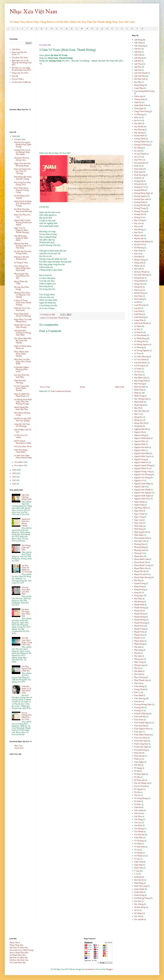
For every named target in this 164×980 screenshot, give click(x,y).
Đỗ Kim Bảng (140, 907)
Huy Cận (138, 223)
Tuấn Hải (138, 753)
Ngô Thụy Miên (141, 508)
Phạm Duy (138, 556)
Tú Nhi (137, 792)
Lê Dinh (138, 326)
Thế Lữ (137, 668)
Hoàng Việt (139, 214)
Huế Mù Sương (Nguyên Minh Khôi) (21, 238)
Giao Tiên (138, 160)
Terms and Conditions (21, 82)
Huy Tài (137, 232)
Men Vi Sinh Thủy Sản (19, 953)
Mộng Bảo (139, 417)
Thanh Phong (140, 620)
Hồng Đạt (138, 287)
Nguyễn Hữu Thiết (142, 453)
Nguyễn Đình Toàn (142, 499)
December (19, 465)
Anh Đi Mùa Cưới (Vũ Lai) (23, 431)
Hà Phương (139, 248)
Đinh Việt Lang (141, 886)
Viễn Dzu (138, 813)
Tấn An (137, 795)
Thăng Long (139, 665)
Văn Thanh (139, 831)
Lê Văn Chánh (140, 359)
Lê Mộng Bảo (140, 341)
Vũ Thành (138, 853)
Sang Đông (139, 586)
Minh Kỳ (138, 393)
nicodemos (90, 969)
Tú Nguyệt (139, 789)
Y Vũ (136, 874)
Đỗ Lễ (137, 910)
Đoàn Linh (139, 892)
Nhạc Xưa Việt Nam (33, 11)
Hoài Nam (53, 318)
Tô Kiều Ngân (140, 774)
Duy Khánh (139, 127)
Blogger (109, 969)
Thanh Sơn (139, 626)
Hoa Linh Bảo (140, 163)
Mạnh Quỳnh (140, 405)
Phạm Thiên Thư (141, 568)
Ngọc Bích (139, 511)
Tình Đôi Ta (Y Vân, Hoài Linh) (22, 309)
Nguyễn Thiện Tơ (141, 468)
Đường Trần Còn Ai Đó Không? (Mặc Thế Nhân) (22, 152)
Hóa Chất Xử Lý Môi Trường (21, 950)
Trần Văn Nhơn (141, 738)
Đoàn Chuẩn (139, 889)
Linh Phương (140, 317)
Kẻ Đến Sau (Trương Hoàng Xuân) (23, 252)
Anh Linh (138, 55)
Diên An (138, 117)
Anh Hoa (138, 49)
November (19, 462)
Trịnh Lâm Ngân (141, 747)
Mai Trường (139, 384)
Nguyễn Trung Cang (143, 471)
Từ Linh (137, 801)
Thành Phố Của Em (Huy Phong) (22, 326)
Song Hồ (138, 593)
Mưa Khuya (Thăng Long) (22, 414)
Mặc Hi (137, 408)
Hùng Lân (138, 266)
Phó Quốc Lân (140, 541)
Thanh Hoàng (63, 318)
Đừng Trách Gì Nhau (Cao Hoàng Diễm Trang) (23, 203)
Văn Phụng (139, 829)
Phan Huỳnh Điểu (141, 538)
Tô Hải (137, 771)
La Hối (137, 302)
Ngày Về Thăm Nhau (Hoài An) (23, 347)
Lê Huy (137, 329)
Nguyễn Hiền (140, 450)
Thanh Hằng (139, 614)
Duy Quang (139, 133)
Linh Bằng (139, 314)
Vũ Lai (137, 850)
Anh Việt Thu (140, 76)
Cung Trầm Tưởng (142, 111)
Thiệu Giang (139, 644)
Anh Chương (139, 46)
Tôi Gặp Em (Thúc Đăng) (22, 288)
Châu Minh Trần (141, 105)
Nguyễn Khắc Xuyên (143, 456)
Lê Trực (138, 353)
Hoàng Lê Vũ (140, 187)
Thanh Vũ (138, 638)
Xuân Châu (139, 862)
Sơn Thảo (138, 599)
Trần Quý (138, 732)
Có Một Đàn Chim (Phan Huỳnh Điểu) (23, 457)
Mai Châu (138, 375)
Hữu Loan (138, 290)
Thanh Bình (139, 605)
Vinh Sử (137, 807)
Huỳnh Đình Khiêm (142, 242)
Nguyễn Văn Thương (143, 474)
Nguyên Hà (139, 432)
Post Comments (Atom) (61, 391)
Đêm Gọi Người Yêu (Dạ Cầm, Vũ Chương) (22, 171)
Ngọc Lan (138, 520)
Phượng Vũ (139, 553)
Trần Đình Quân (141, 741)
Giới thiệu (16, 49)
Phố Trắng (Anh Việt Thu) (26, 548)
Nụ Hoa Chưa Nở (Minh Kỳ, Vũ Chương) (27, 569)
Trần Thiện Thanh (142, 735)
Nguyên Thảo (140, 441)
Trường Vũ (139, 710)
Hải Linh (138, 269)
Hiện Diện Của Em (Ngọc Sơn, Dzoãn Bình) (23, 361)
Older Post (120, 387)
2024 (14, 484)
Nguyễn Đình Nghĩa (142, 496)
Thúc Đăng (139, 662)
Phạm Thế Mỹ (140, 571)
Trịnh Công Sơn (141, 744)
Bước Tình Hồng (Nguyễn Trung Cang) (21, 190)
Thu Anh (138, 647)
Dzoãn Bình (139, 136)
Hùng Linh (139, 263)
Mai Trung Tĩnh (141, 381)
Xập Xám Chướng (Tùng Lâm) (27, 497)
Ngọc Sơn (138, 523)
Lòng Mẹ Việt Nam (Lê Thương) (22, 425)
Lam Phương (140, 305)
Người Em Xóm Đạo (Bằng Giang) (26, 522)
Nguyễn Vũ (139, 481)
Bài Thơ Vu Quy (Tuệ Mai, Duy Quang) (23, 420)
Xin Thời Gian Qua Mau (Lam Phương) (23, 210)
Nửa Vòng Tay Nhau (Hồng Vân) (22, 184)
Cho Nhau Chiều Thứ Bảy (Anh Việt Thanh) (23, 340)
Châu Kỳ (138, 102)
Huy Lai (137, 226)
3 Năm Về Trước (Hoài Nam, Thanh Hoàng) (23, 303)
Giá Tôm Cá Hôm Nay (19, 948)
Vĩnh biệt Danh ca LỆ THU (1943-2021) (26, 690)
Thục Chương (140, 677)
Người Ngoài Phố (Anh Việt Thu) (21, 408)
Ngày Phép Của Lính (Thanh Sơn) (23, 320)
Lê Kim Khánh (140, 335)
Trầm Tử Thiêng (141, 714)
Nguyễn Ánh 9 (140, 487)
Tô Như (137, 777)
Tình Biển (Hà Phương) (20, 382)
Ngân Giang (139, 502)
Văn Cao (138, 822)
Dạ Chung (138, 148)
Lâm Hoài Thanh (141, 323)
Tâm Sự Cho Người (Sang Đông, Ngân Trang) (23, 144)
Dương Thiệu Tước (142, 142)
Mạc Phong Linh (141, 399)
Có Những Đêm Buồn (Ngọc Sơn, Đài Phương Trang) (23, 402)
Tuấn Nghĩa (139, 762)
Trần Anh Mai (140, 717)
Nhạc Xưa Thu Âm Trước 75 (19, 53)
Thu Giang (139, 650)
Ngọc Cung (139, 517)
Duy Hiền (138, 123)
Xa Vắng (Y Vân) (21, 263)
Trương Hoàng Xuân (143, 704)
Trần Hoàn (139, 720)
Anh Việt (138, 70)
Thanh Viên (139, 635)
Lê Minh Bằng (140, 338)
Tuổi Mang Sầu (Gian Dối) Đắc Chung (23, 178)
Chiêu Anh (139, 96)
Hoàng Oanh (140, 202)
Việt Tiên (138, 816)
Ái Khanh (138, 877)
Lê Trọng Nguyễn (142, 350)
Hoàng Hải (139, 181)
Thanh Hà (138, 611)
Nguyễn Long (140, 459)
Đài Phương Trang (142, 898)
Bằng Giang (139, 85)
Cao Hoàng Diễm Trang (144, 91)
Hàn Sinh (138, 257)
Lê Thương (139, 347)
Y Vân (137, 871)
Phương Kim (139, 544)
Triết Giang (139, 686)
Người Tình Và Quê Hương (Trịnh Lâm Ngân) (23, 222)
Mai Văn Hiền (140, 387)
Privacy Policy (18, 79)
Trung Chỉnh (140, 689)
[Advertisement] (82, 132)
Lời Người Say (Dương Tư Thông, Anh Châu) (23, 333)
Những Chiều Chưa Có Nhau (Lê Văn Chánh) (22, 295)
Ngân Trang (139, 505)
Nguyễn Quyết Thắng (143, 465)
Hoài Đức (138, 178)
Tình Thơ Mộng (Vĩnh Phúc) (21, 451)
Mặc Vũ (137, 414)
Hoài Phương (140, 175)
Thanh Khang (140, 617)
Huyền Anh (139, 235)
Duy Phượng (139, 130)
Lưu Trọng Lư (140, 366)
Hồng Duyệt (139, 278)
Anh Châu (138, 43)
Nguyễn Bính (140, 444)
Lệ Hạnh (138, 369)
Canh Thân (139, 88)
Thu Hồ (137, 653)
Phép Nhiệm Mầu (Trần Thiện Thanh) (21, 354)
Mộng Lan (139, 420)
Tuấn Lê (138, 759)
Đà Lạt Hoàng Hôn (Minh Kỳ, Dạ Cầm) (27, 716)
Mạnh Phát (139, 402)
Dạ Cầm (137, 151)
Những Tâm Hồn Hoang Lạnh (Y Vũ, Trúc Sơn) (23, 246)
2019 (14, 136)
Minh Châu (139, 390)
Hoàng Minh (139, 190)
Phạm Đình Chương (143, 577)
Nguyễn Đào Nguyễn (143, 493)
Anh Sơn (138, 61)
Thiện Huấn (139, 641)
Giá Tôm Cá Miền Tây (19, 958)
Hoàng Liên (139, 184)
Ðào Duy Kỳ (139, 880)
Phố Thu (138, 580)
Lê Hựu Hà (139, 332)
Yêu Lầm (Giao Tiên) (23, 446)
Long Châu (139, 320)
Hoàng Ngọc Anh (141, 199)
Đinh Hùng (139, 883)
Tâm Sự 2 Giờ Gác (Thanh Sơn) (22, 258)
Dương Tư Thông (141, 145)
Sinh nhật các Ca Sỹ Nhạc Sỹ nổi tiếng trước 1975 (22, 63)
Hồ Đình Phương (141, 275)
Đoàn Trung (139, 895)
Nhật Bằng (139, 529)
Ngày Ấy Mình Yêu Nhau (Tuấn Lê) (22, 395)
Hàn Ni (137, 254)
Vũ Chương (139, 841)
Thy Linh (138, 656)
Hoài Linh (138, 169)
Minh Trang (139, 396)
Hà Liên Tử (139, 244)
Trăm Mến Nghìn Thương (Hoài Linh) (21, 369)
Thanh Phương (140, 623)
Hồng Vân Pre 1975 (20, 73)
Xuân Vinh (139, 868)
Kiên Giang (139, 299)
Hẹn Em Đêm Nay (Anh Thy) (22, 376)
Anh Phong (139, 58)
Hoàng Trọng (140, 211)
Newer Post (45, 387)
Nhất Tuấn (139, 526)
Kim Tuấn (138, 296)
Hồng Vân (138, 284)
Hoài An (137, 166)
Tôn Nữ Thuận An (142, 783)
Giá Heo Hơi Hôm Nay (19, 960)
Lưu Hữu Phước (141, 363)
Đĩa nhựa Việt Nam (20, 57)
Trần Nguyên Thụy (142, 729)
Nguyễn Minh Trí (141, 462)
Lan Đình (138, 311)
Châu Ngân (139, 108)
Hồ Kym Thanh (141, 272)
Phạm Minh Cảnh (142, 559)
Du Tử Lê (138, 120)
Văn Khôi (138, 825)
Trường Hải (139, 708)
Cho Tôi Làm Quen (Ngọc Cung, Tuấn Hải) (27, 641)
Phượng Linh (140, 550)
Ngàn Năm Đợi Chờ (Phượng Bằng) (22, 165)
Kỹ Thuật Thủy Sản (18, 955)
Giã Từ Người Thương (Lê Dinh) (22, 442)
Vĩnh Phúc (138, 838)
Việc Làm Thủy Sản (18, 962)
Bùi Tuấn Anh (140, 79)
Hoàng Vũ (138, 217)
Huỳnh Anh (139, 238)
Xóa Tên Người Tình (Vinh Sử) (26, 669)
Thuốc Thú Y (15, 943)
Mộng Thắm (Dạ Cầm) (21, 282)
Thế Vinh (138, 674)
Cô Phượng (139, 114)
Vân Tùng (138, 819)
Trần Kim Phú (140, 726)
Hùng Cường (140, 260)
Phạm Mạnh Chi (141, 562)
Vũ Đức (137, 859)
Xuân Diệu (138, 865)
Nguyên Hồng (140, 435)
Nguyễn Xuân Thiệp (142, 484)
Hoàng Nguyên (141, 196)
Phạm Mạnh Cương (142, 565)
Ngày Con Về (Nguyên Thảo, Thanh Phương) (22, 230)
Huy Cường (139, 220)
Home (82, 387)
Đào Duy (138, 901)
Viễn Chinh (139, 810)
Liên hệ (15, 76)
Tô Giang (138, 768)
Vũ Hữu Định (140, 847)
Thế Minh (138, 671)
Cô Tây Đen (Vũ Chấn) (21, 436)
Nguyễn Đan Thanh (142, 490)
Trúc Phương (140, 698)
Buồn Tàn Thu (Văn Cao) (22, 216)
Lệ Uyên (138, 372)
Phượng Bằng (140, 547)
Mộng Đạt (138, 426)
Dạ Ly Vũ (138, 157)
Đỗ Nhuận (138, 913)
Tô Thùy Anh (139, 780)
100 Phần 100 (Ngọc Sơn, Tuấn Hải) (26, 613)
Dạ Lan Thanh (140, 154)
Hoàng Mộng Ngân (142, 193)
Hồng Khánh (140, 281)
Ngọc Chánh (139, 514)
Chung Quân (139, 99)
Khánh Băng (139, 293)
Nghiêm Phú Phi (141, 429)
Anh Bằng (138, 40)
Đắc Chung (139, 904)
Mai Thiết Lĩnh (140, 378)
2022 (14, 477)
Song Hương (140, 589)
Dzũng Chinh (140, 139)
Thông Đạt (139, 659)
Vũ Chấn (138, 844)
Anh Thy (138, 67)
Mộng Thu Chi (140, 423)
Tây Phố (138, 765)
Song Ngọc (139, 595)
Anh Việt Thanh (141, 73)
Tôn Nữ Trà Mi (140, 786)
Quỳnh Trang (140, 583)
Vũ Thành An (140, 856)
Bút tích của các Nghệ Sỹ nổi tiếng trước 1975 (21, 69)
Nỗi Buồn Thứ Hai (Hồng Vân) (22, 159)
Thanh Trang (140, 629)
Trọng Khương (140, 750)
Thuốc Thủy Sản (16, 945)
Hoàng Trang (140, 208)
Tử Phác (138, 804)
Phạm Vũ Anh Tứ (141, 574)
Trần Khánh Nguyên (143, 723)
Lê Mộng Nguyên (142, 344)
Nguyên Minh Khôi (142, 438)
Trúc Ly (137, 692)
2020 (14, 470)
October (18, 139)
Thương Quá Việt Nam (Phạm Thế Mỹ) (22, 276)
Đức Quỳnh (139, 919)
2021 (14, 473)
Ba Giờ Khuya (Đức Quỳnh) (22, 197)
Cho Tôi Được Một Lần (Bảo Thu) (26, 591)
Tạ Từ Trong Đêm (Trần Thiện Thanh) (22, 388)
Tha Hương (139, 602)
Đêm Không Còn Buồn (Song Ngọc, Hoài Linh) (23, 268)
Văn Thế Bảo (140, 835)
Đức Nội (138, 916)
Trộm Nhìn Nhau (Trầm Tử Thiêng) (22, 315)
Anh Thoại (138, 64)
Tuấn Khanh (139, 756)
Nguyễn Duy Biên (141, 447)
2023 (14, 480)
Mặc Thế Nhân (140, 411)
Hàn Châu (138, 251)
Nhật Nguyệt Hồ (141, 532)
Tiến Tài (138, 683)
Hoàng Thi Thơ (141, 205)
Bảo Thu (138, 82)
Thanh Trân (139, 632)
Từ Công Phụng (141, 798)
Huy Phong (139, 229)
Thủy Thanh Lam (141, 680)
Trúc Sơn (138, 701)
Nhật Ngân (139, 535)
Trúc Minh (139, 695)
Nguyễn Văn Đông (142, 478)
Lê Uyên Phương (141, 357)
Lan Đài (137, 308)
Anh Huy (138, 52)
